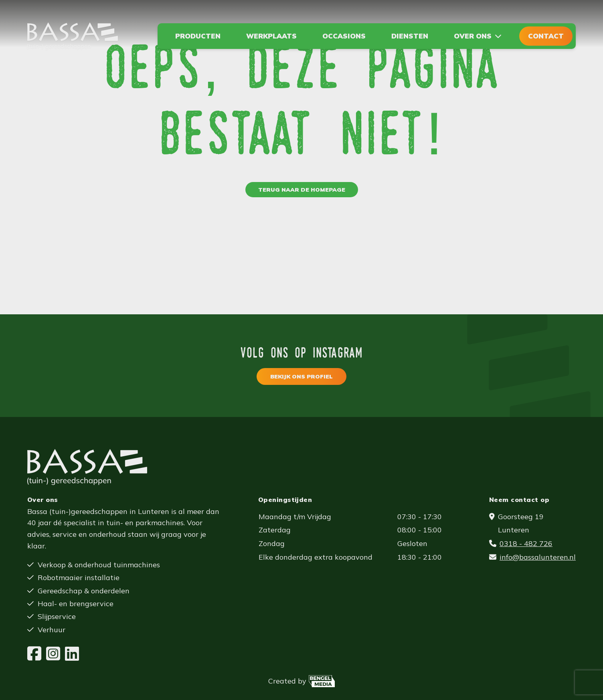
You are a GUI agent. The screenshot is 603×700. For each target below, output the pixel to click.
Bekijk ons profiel (301, 376)
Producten (198, 36)
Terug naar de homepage (302, 190)
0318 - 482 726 (526, 543)
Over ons (473, 36)
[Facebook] (34, 654)
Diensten (410, 36)
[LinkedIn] (72, 654)
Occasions (344, 36)
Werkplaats (271, 36)
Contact (546, 36)
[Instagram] (53, 654)
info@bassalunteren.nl (538, 557)
